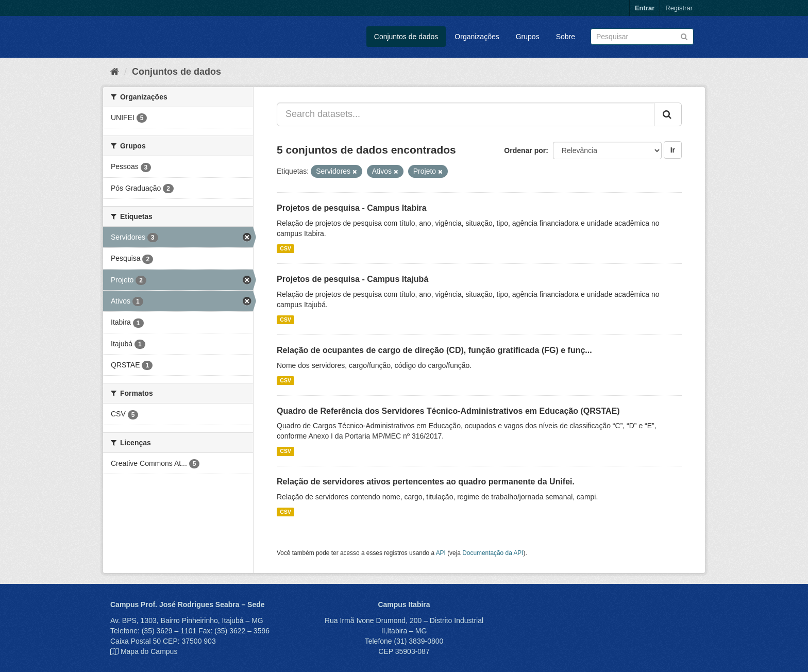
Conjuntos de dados (406, 37)
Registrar (679, 8)
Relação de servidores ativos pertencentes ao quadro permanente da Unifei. (426, 482)
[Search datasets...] (466, 114)
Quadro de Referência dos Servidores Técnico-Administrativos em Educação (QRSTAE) (448, 411)
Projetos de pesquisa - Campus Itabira (352, 208)
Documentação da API (493, 553)
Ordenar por (525, 150)
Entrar (645, 8)
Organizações (477, 37)
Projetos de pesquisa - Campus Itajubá (352, 279)
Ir (673, 150)
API (441, 553)
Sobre (566, 37)
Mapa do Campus (149, 651)
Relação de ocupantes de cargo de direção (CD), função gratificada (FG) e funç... (434, 350)
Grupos (528, 37)
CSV (285, 248)
